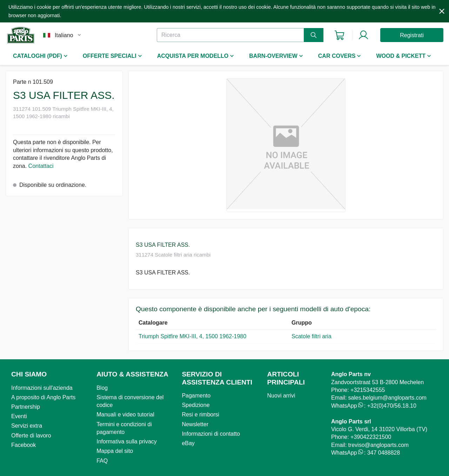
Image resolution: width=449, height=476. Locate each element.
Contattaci (41, 166)
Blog (102, 388)
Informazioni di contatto (211, 434)
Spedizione (196, 405)
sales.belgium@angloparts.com (387, 398)
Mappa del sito (115, 451)
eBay (188, 443)
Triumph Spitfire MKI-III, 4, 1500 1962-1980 (192, 336)
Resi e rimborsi (200, 414)
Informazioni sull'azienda (42, 388)
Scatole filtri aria (311, 336)
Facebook (24, 445)
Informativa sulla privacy (127, 441)
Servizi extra (27, 426)
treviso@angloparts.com (378, 445)
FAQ (102, 461)
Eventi (19, 416)
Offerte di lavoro (31, 436)
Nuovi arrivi (281, 396)
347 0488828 (384, 453)
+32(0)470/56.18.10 (392, 406)
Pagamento (196, 396)
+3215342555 (368, 390)
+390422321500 (371, 437)
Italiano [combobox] (64, 35)
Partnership (26, 407)
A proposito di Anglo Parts (43, 397)
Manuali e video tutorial (125, 414)
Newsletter (195, 424)
